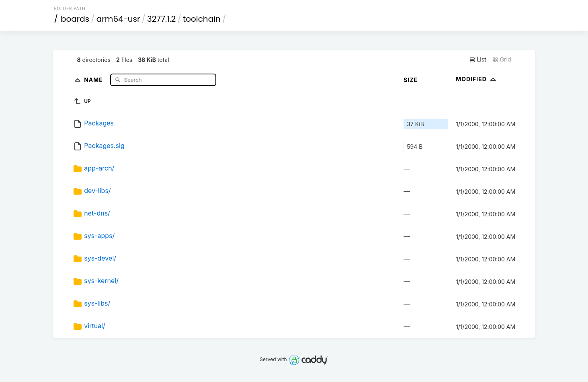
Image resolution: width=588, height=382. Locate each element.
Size (411, 80)
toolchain (202, 19)
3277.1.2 (161, 19)
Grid (502, 60)
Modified (477, 79)
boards (75, 19)
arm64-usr (118, 19)
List (478, 60)
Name (94, 79)
